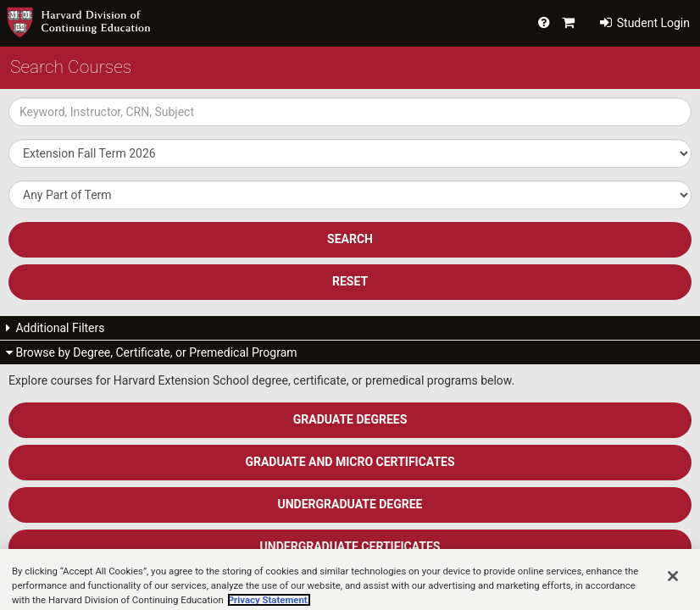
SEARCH (350, 239)
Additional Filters (56, 328)
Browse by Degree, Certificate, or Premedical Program (152, 352)
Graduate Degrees (350, 419)
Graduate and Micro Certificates (350, 462)
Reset (350, 281)
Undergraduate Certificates (350, 546)
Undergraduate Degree (350, 504)
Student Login (645, 23)
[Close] (673, 589)
